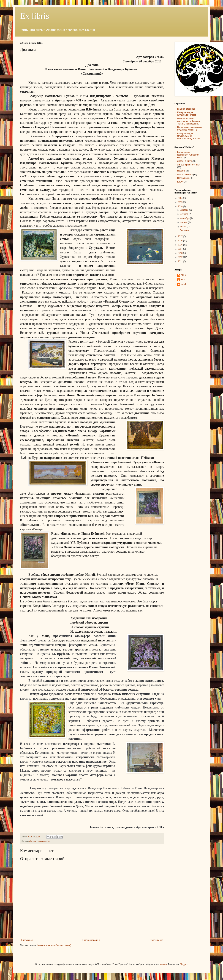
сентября (185, 218)
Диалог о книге (184, 161)
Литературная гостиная (40, 841)
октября (185, 214)
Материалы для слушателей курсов (187, 114)
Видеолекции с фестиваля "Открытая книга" (188, 155)
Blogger (183, 964)
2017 (181, 236)
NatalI (183, 284)
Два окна (184, 230)
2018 (181, 206)
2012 (181, 257)
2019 (181, 202)
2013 (181, 253)
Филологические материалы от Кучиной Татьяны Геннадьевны (188, 121)
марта (184, 227)
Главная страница (92, 940)
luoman (163, 964)
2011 (181, 261)
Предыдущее (157, 940)
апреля (184, 222)
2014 (181, 249)
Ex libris (35, 16)
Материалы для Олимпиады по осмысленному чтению (189, 136)
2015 (181, 245)
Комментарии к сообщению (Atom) (54, 945)
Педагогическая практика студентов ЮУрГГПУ (190, 129)
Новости (181, 171)
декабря (185, 210)
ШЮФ (180, 182)
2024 (181, 198)
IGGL (183, 280)
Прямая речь (184, 178)
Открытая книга (185, 175)
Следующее (27, 940)
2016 (181, 241)
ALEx (183, 275)
